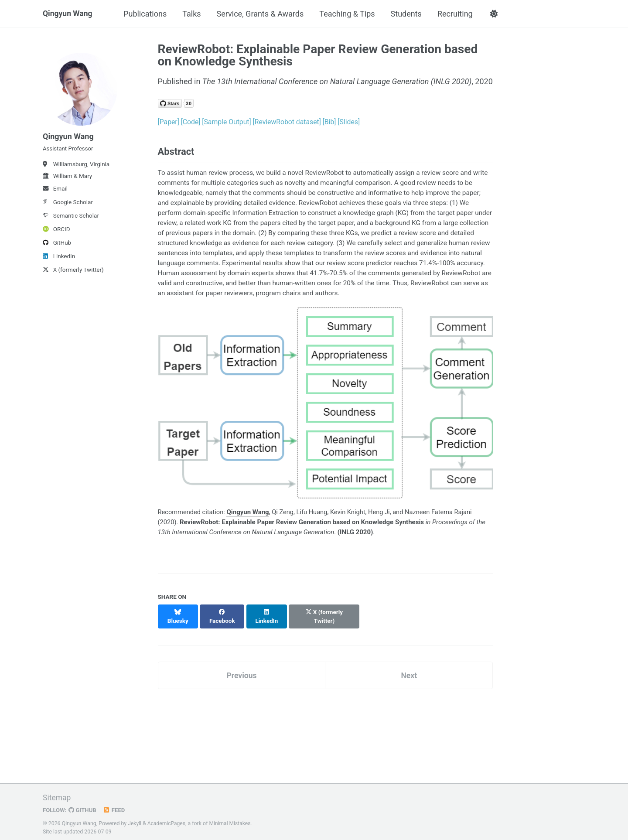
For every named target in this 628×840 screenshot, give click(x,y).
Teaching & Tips (349, 14)
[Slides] (349, 122)
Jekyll (135, 820)
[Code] (191, 122)
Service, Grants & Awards (262, 14)
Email (55, 192)
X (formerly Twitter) (73, 273)
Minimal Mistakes (232, 820)
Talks (193, 14)
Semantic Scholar (71, 219)
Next (409, 671)
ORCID (56, 232)
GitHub (57, 246)
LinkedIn (59, 260)
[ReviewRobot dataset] (287, 122)
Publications (147, 14)
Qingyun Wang (68, 14)
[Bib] (329, 122)
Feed (116, 806)
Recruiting (457, 14)
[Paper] (169, 122)
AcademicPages (167, 820)
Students (408, 14)
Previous (241, 671)
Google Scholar (68, 205)
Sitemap (57, 794)
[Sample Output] (227, 122)
